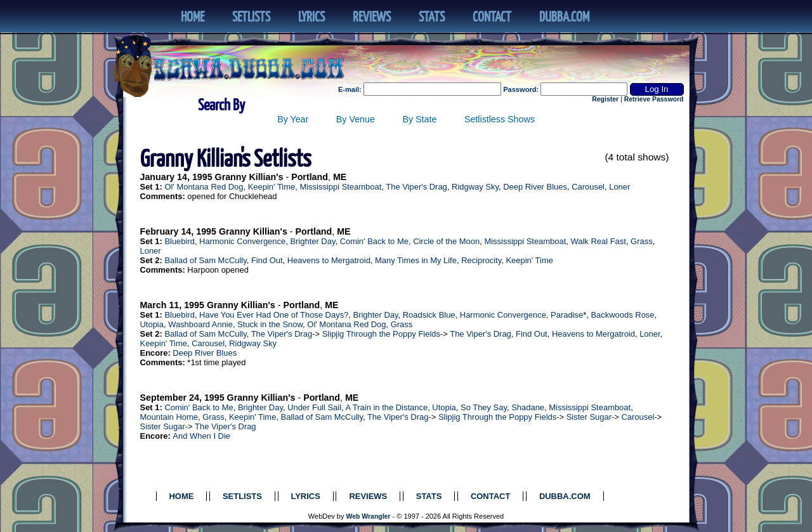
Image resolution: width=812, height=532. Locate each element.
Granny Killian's (249, 177)
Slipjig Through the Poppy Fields (381, 334)
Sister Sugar (589, 417)
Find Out (267, 260)
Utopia (152, 324)
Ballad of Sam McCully (205, 260)
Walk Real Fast (599, 241)
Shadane (528, 407)
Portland (310, 177)
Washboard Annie (200, 324)
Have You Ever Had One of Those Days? (274, 315)
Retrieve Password (654, 99)
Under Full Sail (314, 407)
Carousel (588, 187)
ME (340, 177)
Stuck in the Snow (270, 324)
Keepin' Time (272, 187)
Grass (642, 241)
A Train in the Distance (387, 407)
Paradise (567, 315)
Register (605, 99)
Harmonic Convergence (242, 241)
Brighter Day (312, 241)
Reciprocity (481, 260)
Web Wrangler (369, 516)
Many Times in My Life (416, 260)
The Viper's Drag (416, 187)
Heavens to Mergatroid (329, 260)
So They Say (484, 407)
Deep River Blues (535, 187)
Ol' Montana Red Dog (204, 187)
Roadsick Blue (429, 315)
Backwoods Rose (622, 315)
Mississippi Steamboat (340, 187)
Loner (619, 187)
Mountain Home (169, 417)
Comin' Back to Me (374, 241)
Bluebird (180, 241)
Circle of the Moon (446, 241)
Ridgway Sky (475, 187)
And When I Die (201, 436)
